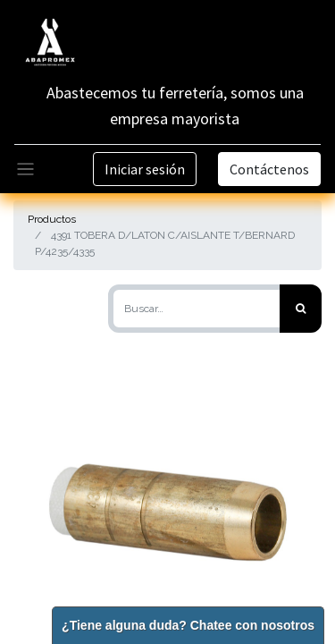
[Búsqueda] (301, 309)
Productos (52, 219)
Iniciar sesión (145, 169)
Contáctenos (269, 169)
